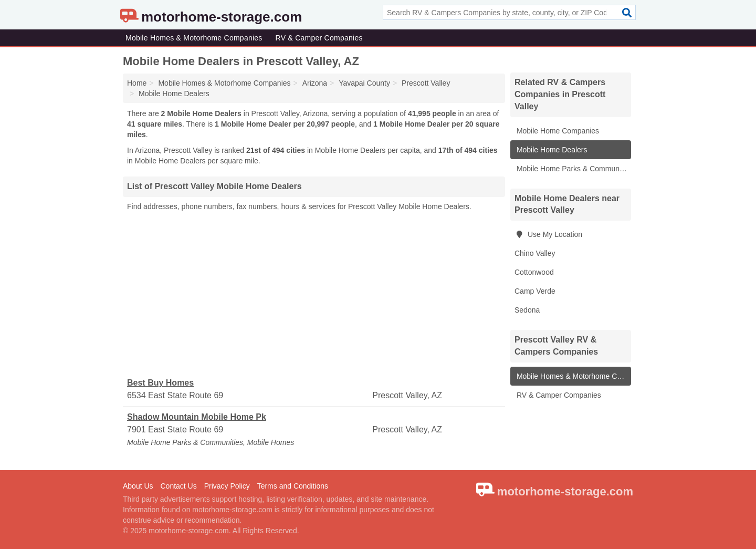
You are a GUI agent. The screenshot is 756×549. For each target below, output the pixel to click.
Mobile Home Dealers (551, 150)
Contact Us (178, 486)
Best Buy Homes (160, 383)
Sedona (527, 310)
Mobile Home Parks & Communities (573, 169)
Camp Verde (535, 291)
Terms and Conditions (293, 486)
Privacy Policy (227, 486)
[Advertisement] (314, 295)
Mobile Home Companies (557, 131)
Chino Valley (535, 253)
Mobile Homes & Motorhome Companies (194, 38)
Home (137, 83)
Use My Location (548, 234)
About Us (138, 486)
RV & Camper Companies (319, 38)
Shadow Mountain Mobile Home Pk (197, 417)
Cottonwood (534, 272)
